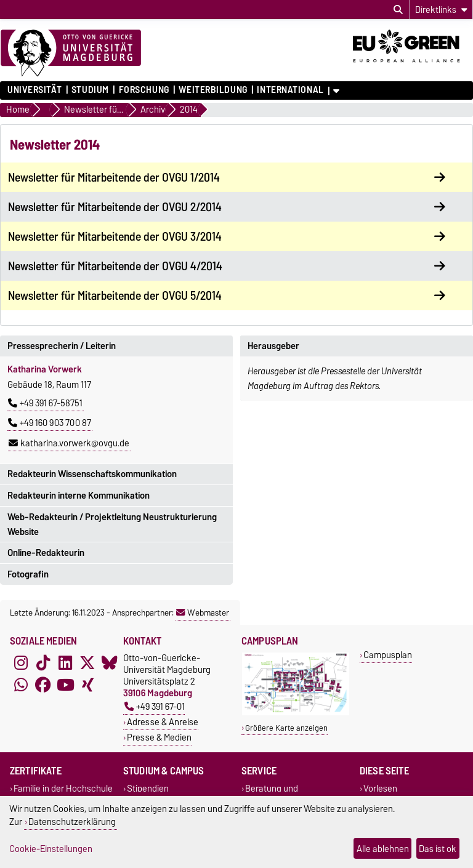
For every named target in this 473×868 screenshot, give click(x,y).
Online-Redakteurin (46, 553)
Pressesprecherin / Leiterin (62, 346)
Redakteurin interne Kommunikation (79, 496)
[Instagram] (21, 663)
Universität (34, 90)
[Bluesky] (110, 663)
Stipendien (148, 789)
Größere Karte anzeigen (286, 728)
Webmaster (203, 613)
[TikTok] (43, 663)
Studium (90, 90)
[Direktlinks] (441, 10)
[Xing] (87, 685)
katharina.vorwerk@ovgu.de (69, 443)
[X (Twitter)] (87, 663)
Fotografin (28, 574)
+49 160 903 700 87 (50, 423)
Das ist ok (438, 849)
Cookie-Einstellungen (51, 849)
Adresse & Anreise (163, 722)
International (290, 90)
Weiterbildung (213, 90)
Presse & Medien (159, 737)
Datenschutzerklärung (72, 822)
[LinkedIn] (65, 663)
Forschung (144, 90)
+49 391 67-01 (155, 706)
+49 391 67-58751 (45, 403)
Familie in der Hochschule (63, 789)
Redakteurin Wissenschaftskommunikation (92, 474)
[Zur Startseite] (71, 54)
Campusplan (388, 655)
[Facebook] (43, 685)
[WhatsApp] (21, 685)
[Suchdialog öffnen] (398, 10)
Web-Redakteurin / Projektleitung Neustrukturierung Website (112, 524)
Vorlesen (380, 789)
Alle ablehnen (383, 849)
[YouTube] (65, 685)
